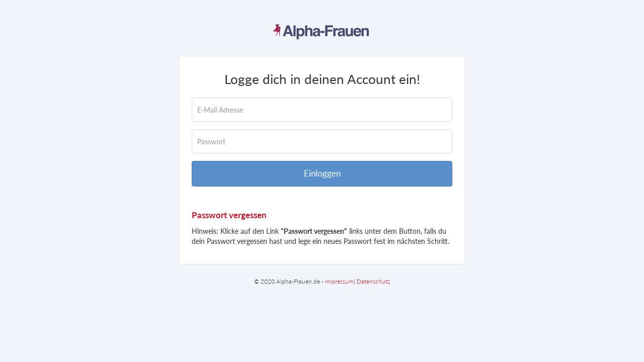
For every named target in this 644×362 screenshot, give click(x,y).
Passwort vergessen (229, 215)
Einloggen (322, 173)
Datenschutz (373, 281)
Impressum (339, 281)
